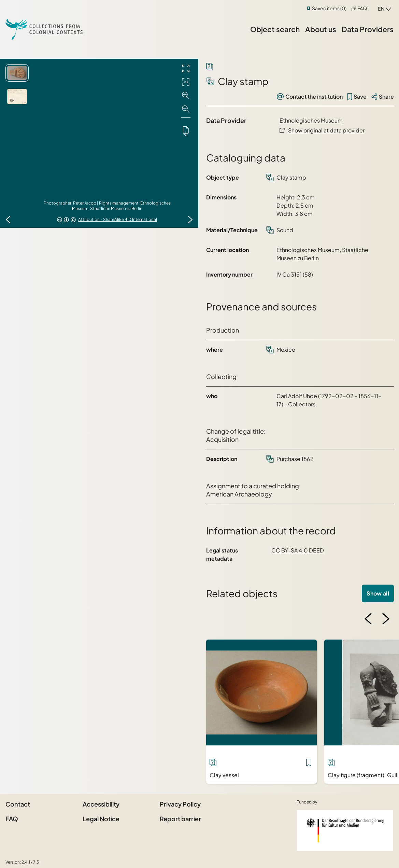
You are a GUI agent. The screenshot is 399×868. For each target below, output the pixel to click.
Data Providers (368, 29)
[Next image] (190, 220)
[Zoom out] (186, 109)
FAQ (362, 8)
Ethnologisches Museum (311, 120)
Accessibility (101, 804)
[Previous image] (8, 220)
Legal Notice (101, 819)
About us (321, 29)
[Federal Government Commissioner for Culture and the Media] (345, 830)
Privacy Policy (180, 804)
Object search (275, 29)
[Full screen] (186, 68)
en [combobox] (381, 9)
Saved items (329, 8)
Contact (18, 804)
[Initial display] (186, 82)
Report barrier (180, 819)
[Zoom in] (186, 96)
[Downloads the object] (186, 131)
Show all (378, 593)
